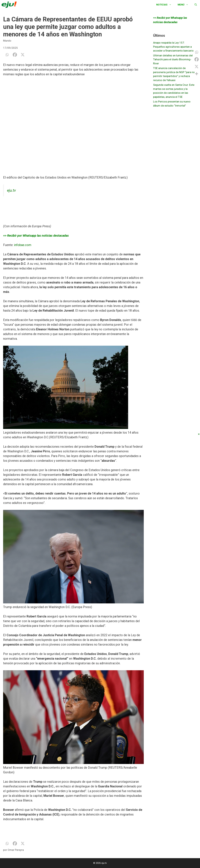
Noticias (165, 5)
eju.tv (11, 190)
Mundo (7, 41)
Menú (185, 5)
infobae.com (23, 245)
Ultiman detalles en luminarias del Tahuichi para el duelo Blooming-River (173, 59)
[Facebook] (15, 55)
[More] (197, 74)
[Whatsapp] (7, 55)
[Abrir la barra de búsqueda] (196, 5)
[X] (23, 55)
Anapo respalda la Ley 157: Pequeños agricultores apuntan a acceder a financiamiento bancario (173, 47)
